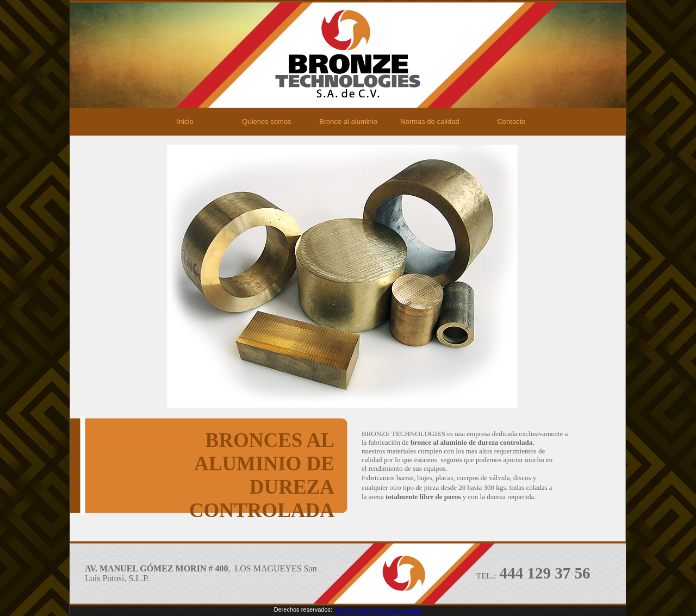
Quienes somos (266, 122)
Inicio (185, 122)
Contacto (511, 122)
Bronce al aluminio (348, 122)
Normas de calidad (430, 122)
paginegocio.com (378, 609)
